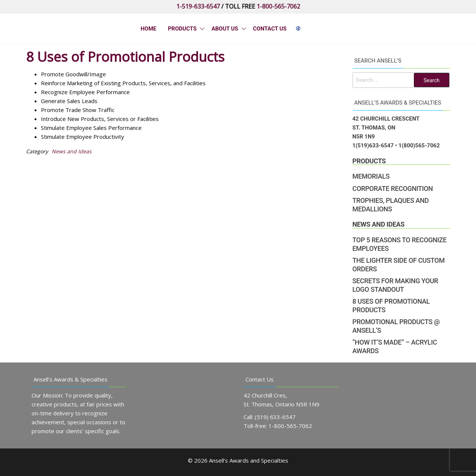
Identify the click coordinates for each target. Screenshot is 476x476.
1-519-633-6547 (198, 6)
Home (149, 29)
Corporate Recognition (393, 189)
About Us (224, 29)
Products (182, 29)
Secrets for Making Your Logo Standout (395, 285)
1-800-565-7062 (278, 6)
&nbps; (297, 29)
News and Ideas (72, 151)
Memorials (371, 176)
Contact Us (269, 29)
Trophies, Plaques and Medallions (391, 205)
